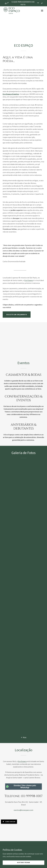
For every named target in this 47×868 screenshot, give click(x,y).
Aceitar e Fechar (23, 862)
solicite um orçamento (17, 315)
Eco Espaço (22, 761)
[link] (12, 11)
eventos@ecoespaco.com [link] (23, 810)
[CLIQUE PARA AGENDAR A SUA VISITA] (23, 3)
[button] (42, 11)
